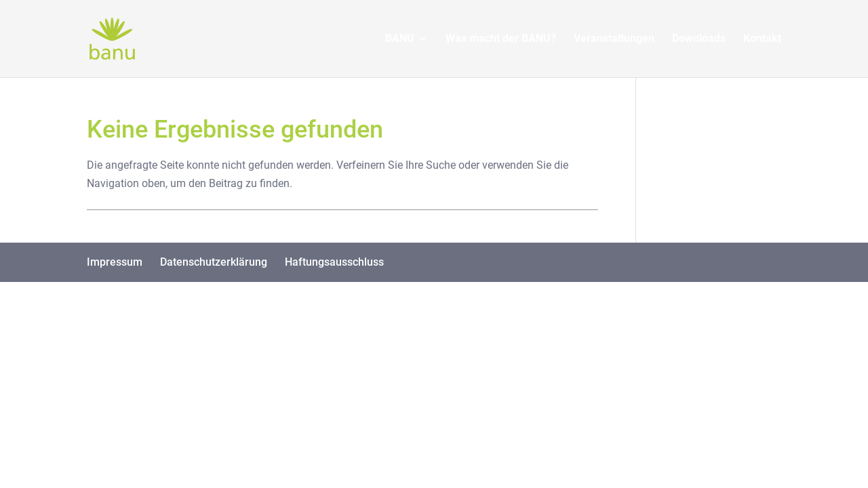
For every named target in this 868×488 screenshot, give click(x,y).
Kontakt (762, 39)
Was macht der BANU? (501, 39)
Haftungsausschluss (334, 262)
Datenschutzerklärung (214, 262)
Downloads (699, 39)
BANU (400, 39)
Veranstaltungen (614, 39)
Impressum (115, 262)
